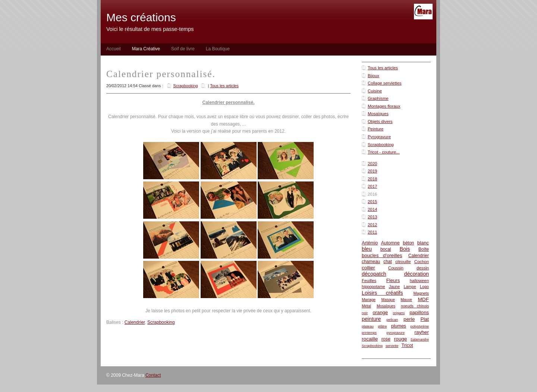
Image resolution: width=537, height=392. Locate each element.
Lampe (410, 287)
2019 (372, 171)
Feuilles (369, 281)
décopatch (374, 274)
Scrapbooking (381, 145)
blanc (423, 243)
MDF (423, 299)
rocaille (370, 339)
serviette (392, 346)
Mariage (369, 300)
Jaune (395, 287)
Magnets (421, 293)
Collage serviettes (385, 83)
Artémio (370, 243)
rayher (422, 332)
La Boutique (218, 49)
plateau (368, 326)
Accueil (114, 49)
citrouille (403, 262)
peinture (371, 319)
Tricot (407, 345)
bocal (386, 249)
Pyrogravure (379, 137)
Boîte (424, 249)
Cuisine (375, 91)
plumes (399, 326)
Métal (366, 306)
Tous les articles (383, 68)
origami (399, 313)
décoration (416, 274)
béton (408, 243)
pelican (392, 320)
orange (380, 312)
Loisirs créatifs (382, 293)
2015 (372, 202)
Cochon (422, 262)
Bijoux (373, 76)
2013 (372, 217)
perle (409, 319)
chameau (371, 262)
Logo (424, 287)
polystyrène (420, 326)
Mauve (406, 300)
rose (386, 339)
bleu (367, 249)
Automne (390, 243)
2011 (372, 232)
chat (388, 262)
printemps (369, 333)
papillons (419, 312)
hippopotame (373, 287)
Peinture (376, 129)
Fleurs (393, 280)
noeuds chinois (415, 306)
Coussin (396, 268)
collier (368, 268)
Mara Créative (146, 49)
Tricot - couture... (384, 152)
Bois (405, 249)
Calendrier (419, 256)
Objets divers (380, 121)
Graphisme (378, 98)
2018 (372, 179)
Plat (425, 319)
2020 (372, 164)
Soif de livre (183, 49)
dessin (423, 268)
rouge (401, 339)
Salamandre (420, 339)
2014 (372, 209)
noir (365, 313)
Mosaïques (378, 114)
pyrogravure (395, 333)
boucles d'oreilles (382, 255)
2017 (372, 186)
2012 (372, 225)
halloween (419, 281)
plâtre (382, 326)
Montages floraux (384, 106)
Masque (388, 300)
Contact (153, 375)
